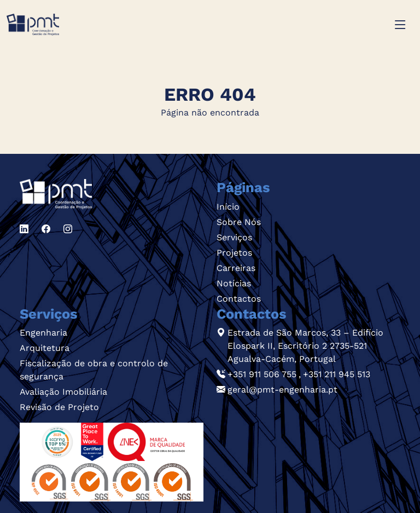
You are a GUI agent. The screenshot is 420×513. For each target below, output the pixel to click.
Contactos (239, 299)
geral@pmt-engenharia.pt (282, 390)
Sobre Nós (239, 222)
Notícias (234, 283)
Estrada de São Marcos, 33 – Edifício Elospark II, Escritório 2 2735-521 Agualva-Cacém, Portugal (305, 346)
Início (228, 207)
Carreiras (236, 268)
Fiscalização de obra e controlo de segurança (94, 370)
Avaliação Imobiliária (63, 392)
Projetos (234, 253)
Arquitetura (45, 348)
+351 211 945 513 (337, 374)
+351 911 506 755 (262, 374)
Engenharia (43, 333)
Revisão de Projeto (59, 407)
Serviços (234, 237)
